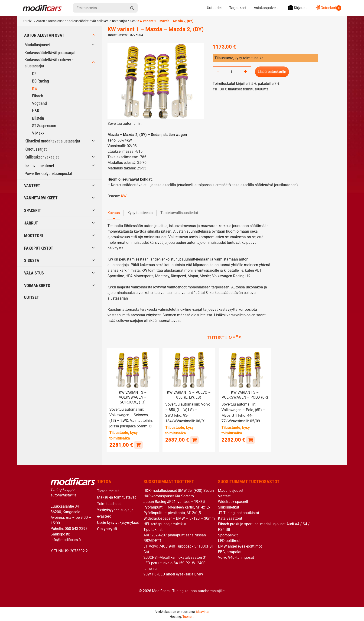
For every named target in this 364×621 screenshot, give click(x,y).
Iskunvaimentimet (39, 166)
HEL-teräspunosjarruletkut (165, 524)
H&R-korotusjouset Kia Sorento (169, 496)
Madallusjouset (37, 45)
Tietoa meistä (108, 491)
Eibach (38, 96)
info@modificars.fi (66, 539)
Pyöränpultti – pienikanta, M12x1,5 (172, 513)
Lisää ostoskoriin (272, 72)
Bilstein (38, 118)
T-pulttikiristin (154, 529)
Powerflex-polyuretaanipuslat (48, 173)
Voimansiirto (37, 286)
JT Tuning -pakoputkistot (239, 513)
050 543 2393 (76, 528)
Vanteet (32, 186)
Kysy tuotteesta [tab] (140, 213)
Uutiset (32, 297)
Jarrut (31, 223)
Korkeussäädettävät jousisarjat (50, 53)
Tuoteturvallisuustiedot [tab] (179, 213)
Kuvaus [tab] (114, 213)
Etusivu (28, 21)
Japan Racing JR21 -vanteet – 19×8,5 (174, 501)
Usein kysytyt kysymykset (118, 522)
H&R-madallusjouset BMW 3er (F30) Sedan (179, 490)
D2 (34, 74)
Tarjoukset (238, 8)
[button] (138, 444)
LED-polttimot (229, 540)
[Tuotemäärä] (231, 72)
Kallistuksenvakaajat (42, 157)
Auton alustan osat (50, 21)
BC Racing (41, 81)
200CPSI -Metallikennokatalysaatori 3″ (175, 557)
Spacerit (33, 210)
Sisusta (32, 260)
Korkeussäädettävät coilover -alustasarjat (97, 21)
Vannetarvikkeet (41, 198)
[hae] (132, 8)
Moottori (34, 236)
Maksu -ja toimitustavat (116, 497)
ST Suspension (44, 126)
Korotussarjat (36, 149)
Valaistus (34, 273)
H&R (36, 111)
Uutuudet (214, 8)
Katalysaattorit (230, 518)
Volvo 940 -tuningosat (236, 557)
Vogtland (39, 103)
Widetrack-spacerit (233, 501)
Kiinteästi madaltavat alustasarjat (52, 141)
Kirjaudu (297, 8)
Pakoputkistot (39, 248)
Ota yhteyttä (107, 529)
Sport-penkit (228, 535)
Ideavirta (202, 611)
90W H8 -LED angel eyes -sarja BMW (173, 574)
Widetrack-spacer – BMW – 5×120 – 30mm (179, 518)
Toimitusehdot (109, 503)
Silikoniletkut (229, 507)
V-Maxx (38, 133)
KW (132, 21)
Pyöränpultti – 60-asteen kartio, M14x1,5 (177, 507)
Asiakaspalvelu (266, 8)
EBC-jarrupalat (230, 552)
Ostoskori (328, 8)
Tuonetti (188, 616)
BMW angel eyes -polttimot (240, 546)
